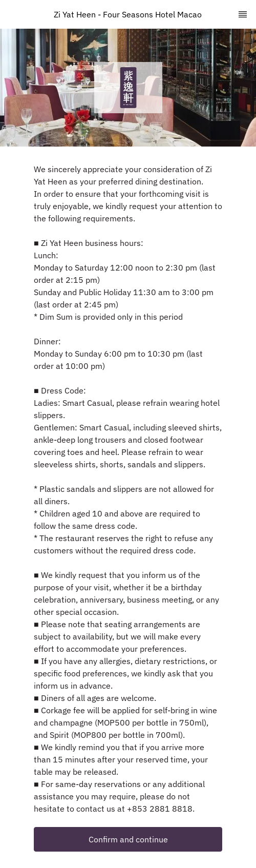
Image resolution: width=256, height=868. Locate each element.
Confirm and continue (128, 839)
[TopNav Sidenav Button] (243, 14)
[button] (128, 839)
